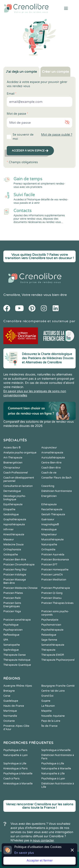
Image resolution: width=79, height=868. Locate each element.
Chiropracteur (12, 468)
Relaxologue (49, 635)
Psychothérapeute (52, 630)
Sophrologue (11, 650)
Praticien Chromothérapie (19, 565)
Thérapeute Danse (15, 655)
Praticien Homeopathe (55, 570)
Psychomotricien (51, 625)
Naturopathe (49, 545)
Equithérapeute (13, 504)
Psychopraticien (13, 630)
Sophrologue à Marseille (56, 750)
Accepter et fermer (40, 861)
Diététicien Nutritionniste (57, 491)
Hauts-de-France (14, 706)
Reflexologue (11, 635)
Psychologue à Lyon (53, 779)
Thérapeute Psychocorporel (58, 660)
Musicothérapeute (52, 540)
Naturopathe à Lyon (15, 755)
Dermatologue (12, 491)
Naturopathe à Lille (53, 774)
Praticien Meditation (54, 580)
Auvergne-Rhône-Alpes (18, 686)
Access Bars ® (12, 448)
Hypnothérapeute (14, 524)
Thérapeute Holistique (17, 660)
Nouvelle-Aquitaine (53, 716)
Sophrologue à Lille (15, 764)
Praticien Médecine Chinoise (20, 588)
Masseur (9, 540)
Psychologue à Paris (15, 750)
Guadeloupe (11, 701)
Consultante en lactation (18, 486)
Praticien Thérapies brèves (57, 603)
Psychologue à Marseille (18, 774)
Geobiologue (11, 514)
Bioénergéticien (13, 463)
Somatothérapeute (53, 645)
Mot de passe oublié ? (57, 135)
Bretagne (9, 691)
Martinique (10, 711)
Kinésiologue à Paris (15, 769)
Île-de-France (49, 726)
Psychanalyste (50, 620)
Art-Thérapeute (13, 458)
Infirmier (9, 529)
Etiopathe (9, 509)
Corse (7, 696)
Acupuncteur (49, 448)
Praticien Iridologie (15, 575)
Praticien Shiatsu (51, 598)
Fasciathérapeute (52, 509)
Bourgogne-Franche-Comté (58, 686)
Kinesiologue (49, 529)
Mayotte (46, 711)
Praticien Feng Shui (15, 570)
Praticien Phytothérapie (56, 588)
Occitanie (9, 721)
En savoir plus (24, 853)
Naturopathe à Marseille (56, 769)
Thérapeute (48, 650)
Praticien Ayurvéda (53, 555)
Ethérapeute (49, 504)
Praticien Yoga (12, 611)
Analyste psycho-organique (20, 453)
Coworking (48, 486)
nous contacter (43, 841)
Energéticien (49, 496)
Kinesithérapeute (14, 535)
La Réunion (48, 706)
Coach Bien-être (51, 468)
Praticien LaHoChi (52, 575)
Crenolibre (12, 295)
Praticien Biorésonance (55, 560)
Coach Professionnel (16, 473)
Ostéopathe (11, 555)
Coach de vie (49, 473)
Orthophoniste (12, 550)
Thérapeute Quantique (17, 665)
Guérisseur (48, 519)
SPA (6, 640)
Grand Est (47, 696)
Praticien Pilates (13, 593)
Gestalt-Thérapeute (53, 514)
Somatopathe (12, 645)
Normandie (10, 716)
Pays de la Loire (51, 721)
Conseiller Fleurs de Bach (56, 478)
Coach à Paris (11, 779)
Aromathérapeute (52, 453)
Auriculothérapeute (53, 458)
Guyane (46, 701)
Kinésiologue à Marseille (18, 784)
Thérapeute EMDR (53, 655)
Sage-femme (49, 640)
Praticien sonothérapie (17, 620)
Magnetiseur (49, 535)
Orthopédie (48, 550)
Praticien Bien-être (15, 560)
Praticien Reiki (12, 598)
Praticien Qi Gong (52, 593)
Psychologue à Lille (53, 764)
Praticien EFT (49, 565)
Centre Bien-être (51, 463)
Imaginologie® (50, 524)
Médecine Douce (13, 545)
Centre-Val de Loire (53, 691)
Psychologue (11, 625)
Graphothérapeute (15, 519)
